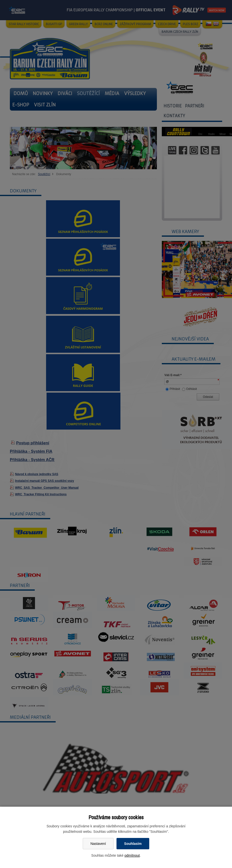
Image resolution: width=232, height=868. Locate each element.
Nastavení (98, 844)
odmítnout (132, 855)
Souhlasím (133, 844)
